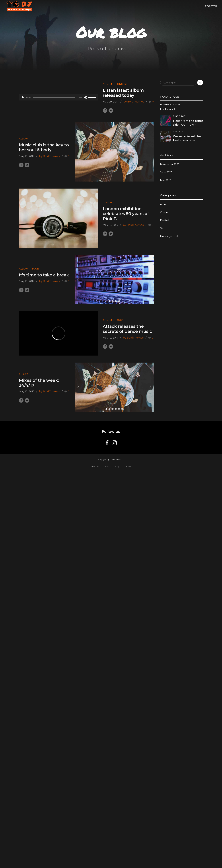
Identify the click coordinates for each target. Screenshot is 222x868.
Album (107, 84)
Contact (127, 467)
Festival (165, 220)
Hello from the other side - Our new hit (188, 123)
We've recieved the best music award (187, 138)
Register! (211, 6)
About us (95, 467)
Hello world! (169, 109)
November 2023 (170, 164)
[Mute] (86, 97)
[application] (58, 97)
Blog (117, 467)
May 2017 (166, 180)
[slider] (54, 97)
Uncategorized (169, 236)
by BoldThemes (134, 102)
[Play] (23, 97)
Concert (122, 84)
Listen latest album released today (123, 93)
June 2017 (166, 172)
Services (107, 467)
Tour (163, 228)
